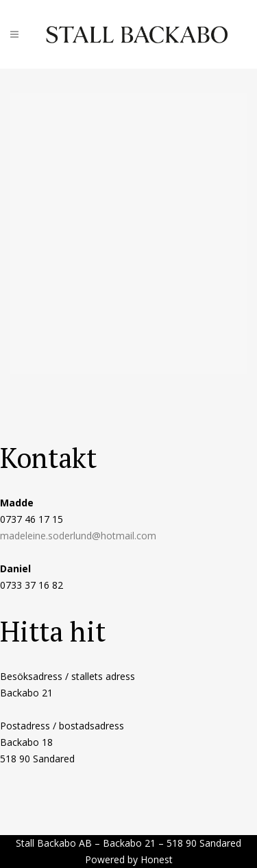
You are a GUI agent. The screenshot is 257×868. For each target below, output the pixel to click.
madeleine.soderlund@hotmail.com (78, 536)
